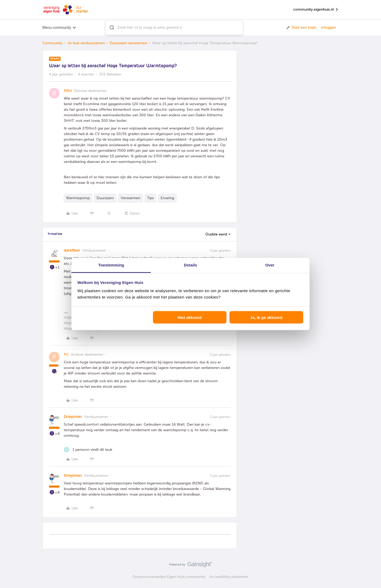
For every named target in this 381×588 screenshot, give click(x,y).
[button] (301, 28)
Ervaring (167, 198)
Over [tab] (270, 265)
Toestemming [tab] (111, 265)
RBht (68, 91)
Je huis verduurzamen (86, 43)
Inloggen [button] (328, 27)
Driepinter (73, 417)
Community (52, 43)
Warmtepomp (78, 198)
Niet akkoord (190, 317)
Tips (150, 198)
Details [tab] (190, 265)
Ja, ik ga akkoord (266, 317)
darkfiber (72, 250)
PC (66, 355)
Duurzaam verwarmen (128, 43)
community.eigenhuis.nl (316, 10)
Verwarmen (130, 198)
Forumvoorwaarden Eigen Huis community (169, 577)
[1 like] (88, 450)
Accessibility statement (229, 577)
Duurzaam (105, 198)
